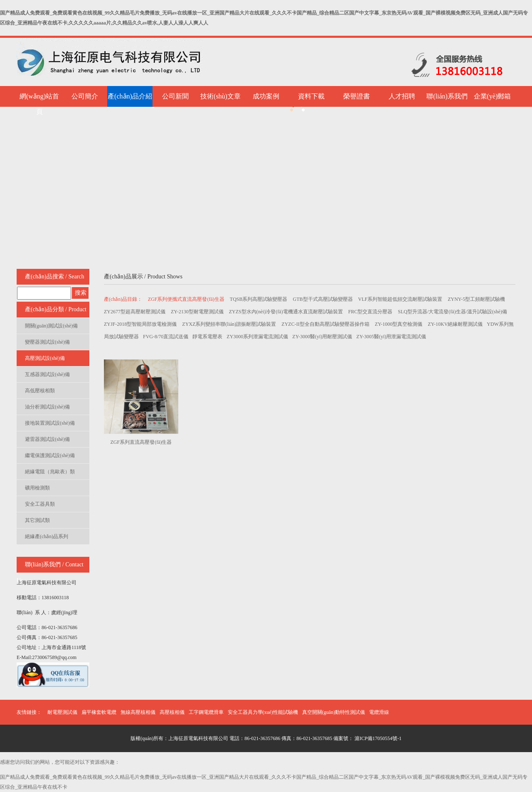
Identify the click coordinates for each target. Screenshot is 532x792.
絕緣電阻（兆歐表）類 (50, 472)
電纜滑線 (379, 712)
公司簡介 (85, 96)
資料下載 (311, 96)
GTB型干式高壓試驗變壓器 (324, 299)
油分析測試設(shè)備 (47, 407)
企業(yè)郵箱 (493, 96)
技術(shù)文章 (220, 96)
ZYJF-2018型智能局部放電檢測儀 (141, 324)
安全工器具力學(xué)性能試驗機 (263, 712)
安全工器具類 (40, 504)
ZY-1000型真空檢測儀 (399, 324)
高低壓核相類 (40, 391)
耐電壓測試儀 (62, 712)
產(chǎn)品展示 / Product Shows (143, 277)
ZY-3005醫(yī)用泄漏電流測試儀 (391, 337)
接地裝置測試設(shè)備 (50, 423)
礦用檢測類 (37, 488)
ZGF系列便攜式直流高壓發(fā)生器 (187, 299)
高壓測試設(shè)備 (45, 358)
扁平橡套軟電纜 (99, 712)
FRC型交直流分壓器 (371, 312)
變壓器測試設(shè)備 (47, 342)
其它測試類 (37, 520)
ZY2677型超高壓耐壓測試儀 (135, 312)
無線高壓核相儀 (138, 712)
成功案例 (266, 96)
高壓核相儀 (172, 712)
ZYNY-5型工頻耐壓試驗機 (476, 299)
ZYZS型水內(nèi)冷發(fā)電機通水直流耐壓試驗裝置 (287, 312)
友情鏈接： (29, 712)
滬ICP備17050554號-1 (377, 738)
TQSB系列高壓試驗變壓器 (259, 299)
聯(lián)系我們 (447, 96)
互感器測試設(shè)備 (47, 374)
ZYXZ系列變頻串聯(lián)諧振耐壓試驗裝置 (230, 324)
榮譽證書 (357, 96)
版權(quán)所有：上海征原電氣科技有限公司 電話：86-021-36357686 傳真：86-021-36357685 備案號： (242, 738)
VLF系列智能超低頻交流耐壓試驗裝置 (401, 299)
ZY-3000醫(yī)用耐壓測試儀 (322, 337)
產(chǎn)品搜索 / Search (55, 277)
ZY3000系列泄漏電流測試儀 (257, 337)
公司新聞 (175, 96)
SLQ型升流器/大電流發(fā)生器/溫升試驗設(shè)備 (452, 312)
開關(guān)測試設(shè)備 (51, 326)
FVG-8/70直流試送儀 (166, 337)
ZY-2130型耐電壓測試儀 (198, 312)
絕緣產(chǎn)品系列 (47, 536)
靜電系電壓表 (207, 337)
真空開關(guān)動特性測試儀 (334, 712)
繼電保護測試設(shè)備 (50, 455)
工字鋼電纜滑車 (206, 712)
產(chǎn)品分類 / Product (56, 309)
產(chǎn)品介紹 (130, 96)
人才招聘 (402, 96)
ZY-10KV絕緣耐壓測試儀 (455, 324)
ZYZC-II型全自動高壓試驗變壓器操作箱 (326, 324)
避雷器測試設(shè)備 (47, 439)
